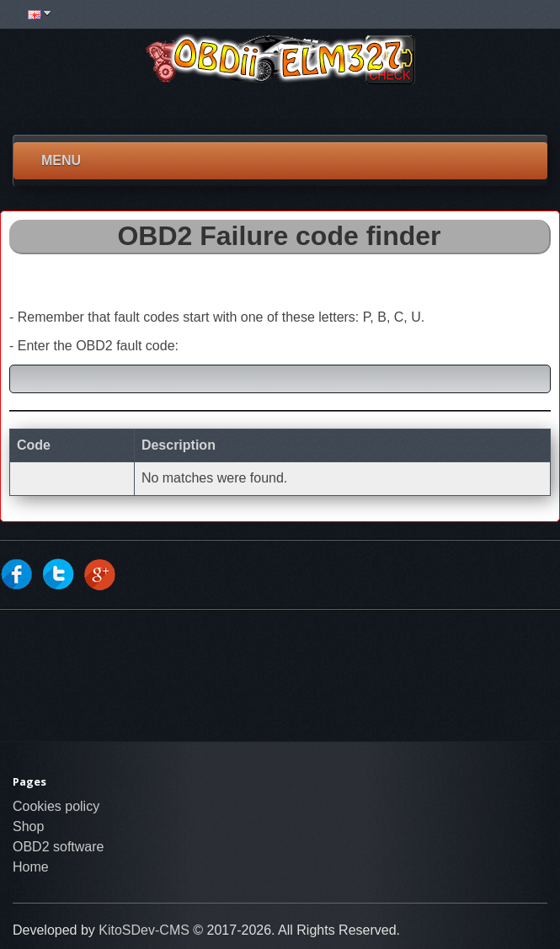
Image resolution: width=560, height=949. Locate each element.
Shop (28, 826)
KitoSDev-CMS (144, 930)
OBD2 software (58, 847)
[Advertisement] (278, 109)
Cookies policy (56, 806)
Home (31, 867)
